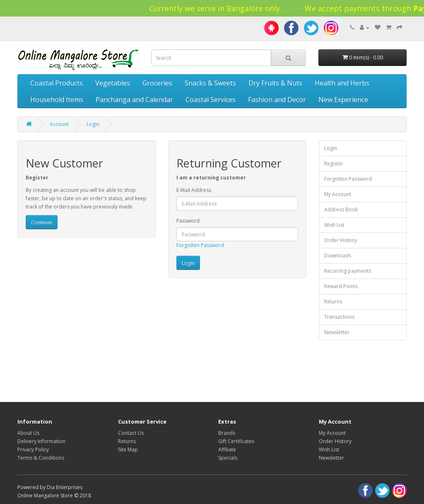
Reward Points (341, 286)
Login (93, 124)
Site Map (128, 449)
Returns (333, 302)
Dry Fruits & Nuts (275, 83)
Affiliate (227, 449)
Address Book (341, 210)
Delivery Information (41, 441)
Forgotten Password (200, 245)
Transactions (339, 317)
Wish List (334, 225)
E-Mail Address (194, 190)
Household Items (57, 99)
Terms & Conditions (41, 458)
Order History (341, 240)
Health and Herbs (342, 83)
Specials (228, 458)
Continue (42, 222)
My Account (338, 194)
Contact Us (131, 433)
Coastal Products (57, 83)
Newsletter (337, 332)
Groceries (157, 83)
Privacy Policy (33, 449)
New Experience (343, 99)
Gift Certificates (236, 441)
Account (59, 124)
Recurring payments (348, 271)
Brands (227, 433)
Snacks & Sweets (210, 83)
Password (188, 221)
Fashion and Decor (277, 99)
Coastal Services (211, 99)
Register (334, 164)
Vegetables (113, 83)
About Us (28, 433)
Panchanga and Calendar (134, 99)
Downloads (338, 256)
